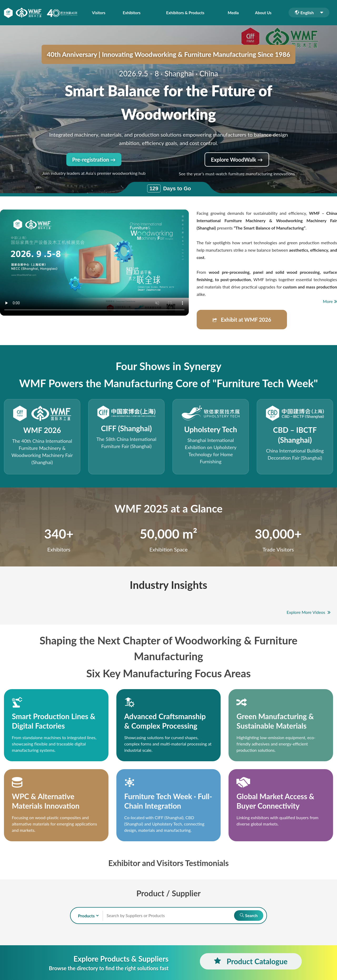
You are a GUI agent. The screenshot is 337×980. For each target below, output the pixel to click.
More (330, 301)
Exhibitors (131, 13)
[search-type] (86, 916)
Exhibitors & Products (186, 13)
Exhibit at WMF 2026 (242, 320)
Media (235, 13)
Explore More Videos (309, 612)
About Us (264, 13)
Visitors (99, 13)
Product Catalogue (251, 961)
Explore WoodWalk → (237, 160)
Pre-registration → (94, 160)
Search (248, 915)
